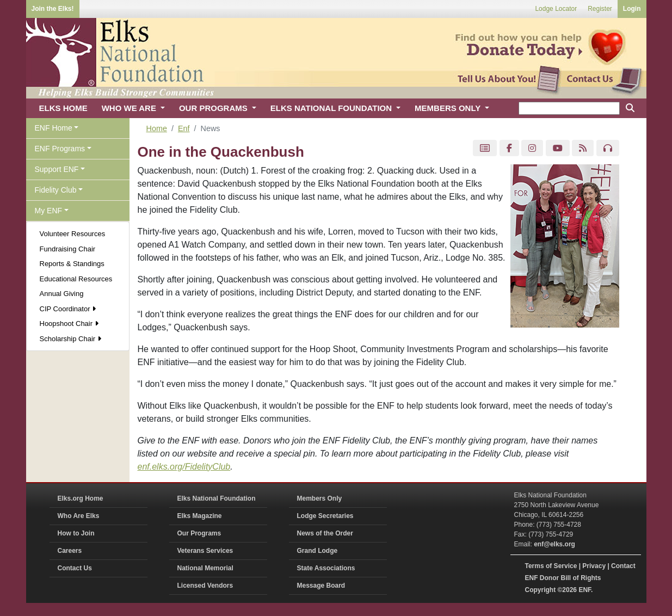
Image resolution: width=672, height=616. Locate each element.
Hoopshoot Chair (69, 324)
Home (157, 128)
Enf (184, 128)
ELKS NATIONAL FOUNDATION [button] (332, 108)
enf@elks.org (554, 544)
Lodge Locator (556, 9)
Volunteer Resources (73, 234)
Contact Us (75, 568)
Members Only (320, 498)
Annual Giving (62, 294)
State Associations (326, 568)
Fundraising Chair (68, 249)
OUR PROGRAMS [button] (214, 108)
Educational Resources (76, 279)
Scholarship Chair (70, 339)
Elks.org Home (81, 498)
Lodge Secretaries (325, 516)
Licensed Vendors (205, 586)
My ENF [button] (49, 211)
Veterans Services (205, 551)
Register (600, 9)
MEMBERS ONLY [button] (449, 108)
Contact (623, 566)
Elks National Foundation (217, 498)
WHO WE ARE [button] (130, 108)
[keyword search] (569, 108)
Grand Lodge (317, 551)
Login (632, 9)
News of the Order (325, 533)
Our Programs (199, 533)
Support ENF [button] (57, 169)
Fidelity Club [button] (56, 190)
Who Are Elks (79, 516)
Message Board (321, 586)
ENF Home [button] (54, 128)
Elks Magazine (200, 516)
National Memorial (205, 568)
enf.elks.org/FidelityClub (184, 467)
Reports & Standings (72, 264)
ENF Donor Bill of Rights (563, 578)
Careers (70, 551)
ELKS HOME (63, 108)
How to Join (76, 533)
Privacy (594, 566)
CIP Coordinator (68, 309)
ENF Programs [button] (60, 149)
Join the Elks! (53, 9)
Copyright (541, 590)
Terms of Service (551, 566)
